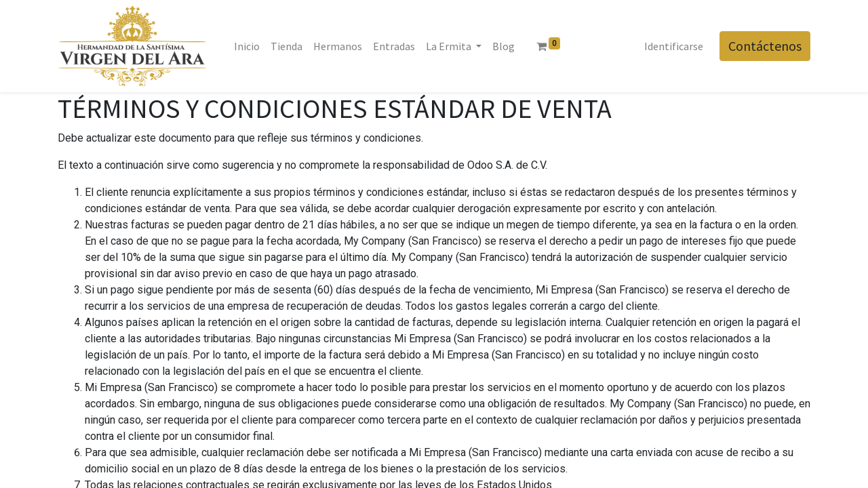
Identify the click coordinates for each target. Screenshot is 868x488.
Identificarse (674, 46)
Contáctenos (765, 46)
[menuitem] (247, 46)
